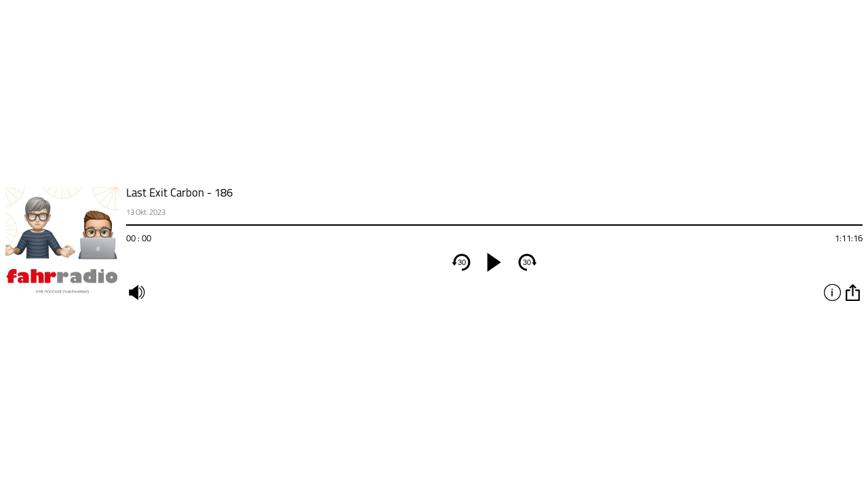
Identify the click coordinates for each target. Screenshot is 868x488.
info (832, 292)
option (852, 292)
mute (136, 292)
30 (462, 262)
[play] (494, 262)
